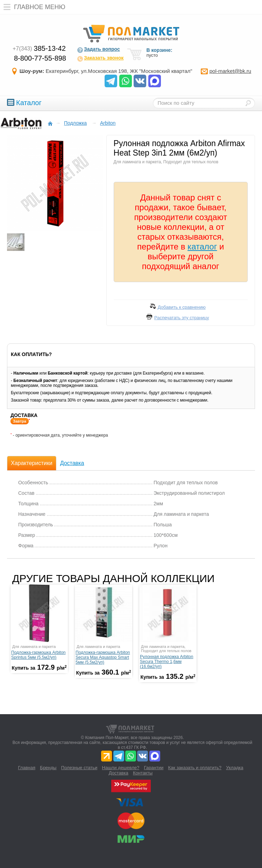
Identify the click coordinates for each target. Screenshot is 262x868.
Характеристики (32, 463)
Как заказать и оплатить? (195, 768)
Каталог (24, 103)
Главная (27, 768)
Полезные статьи (79, 768)
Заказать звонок (100, 59)
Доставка (72, 463)
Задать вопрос (98, 50)
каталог (202, 247)
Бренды (48, 768)
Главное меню (33, 7)
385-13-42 (39, 48)
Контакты (143, 773)
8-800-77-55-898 (40, 58)
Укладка (235, 768)
